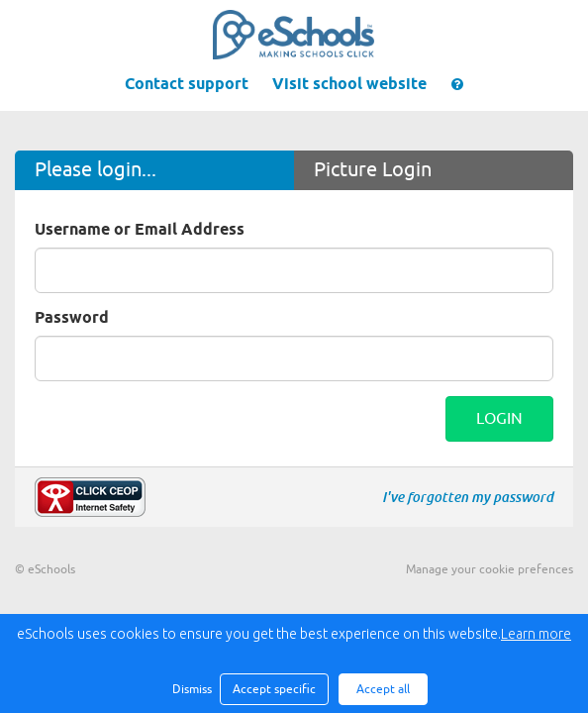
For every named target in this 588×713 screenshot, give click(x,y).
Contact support (187, 85)
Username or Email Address (140, 230)
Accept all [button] (383, 689)
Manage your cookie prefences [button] (490, 569)
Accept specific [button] (274, 689)
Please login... (96, 170)
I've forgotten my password (468, 497)
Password (72, 318)
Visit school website (349, 85)
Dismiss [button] (191, 689)
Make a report (90, 497)
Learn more (536, 634)
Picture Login (373, 170)
